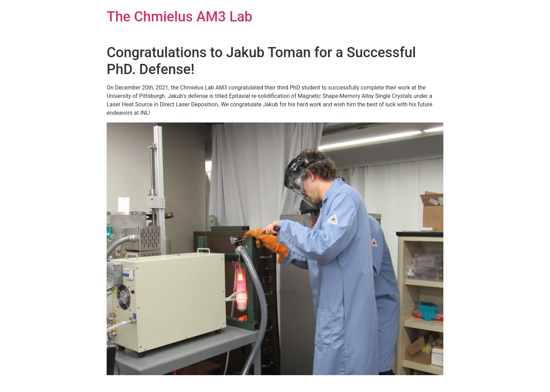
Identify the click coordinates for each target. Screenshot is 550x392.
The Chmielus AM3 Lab (180, 17)
